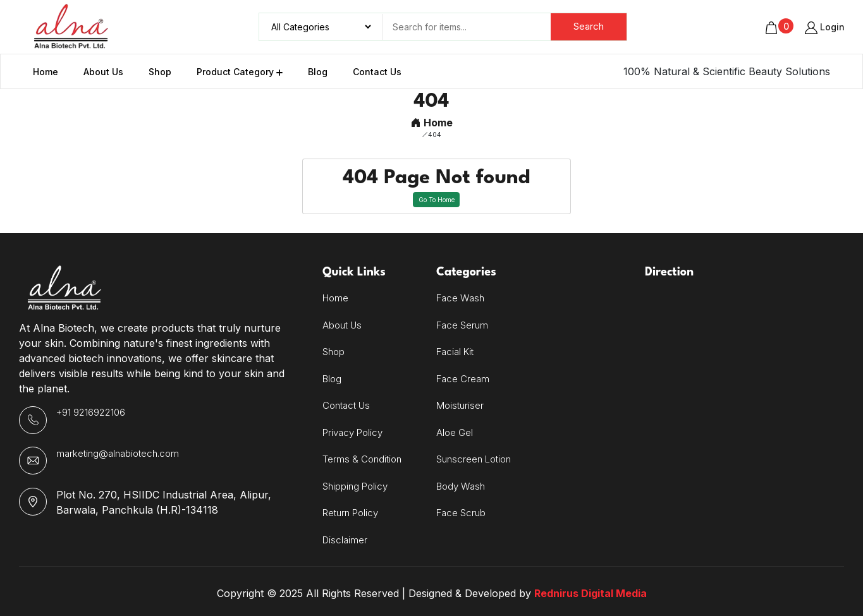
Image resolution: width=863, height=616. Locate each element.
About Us (342, 325)
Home (432, 123)
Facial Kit (455, 352)
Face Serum (462, 325)
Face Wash (460, 298)
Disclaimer (345, 540)
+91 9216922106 (91, 412)
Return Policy (350, 513)
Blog (332, 379)
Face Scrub (461, 513)
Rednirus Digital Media (591, 593)
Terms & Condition (362, 459)
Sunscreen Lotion (474, 459)
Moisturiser (460, 405)
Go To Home (437, 200)
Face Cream (463, 379)
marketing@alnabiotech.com (118, 453)
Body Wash (461, 486)
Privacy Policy (352, 432)
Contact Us (346, 405)
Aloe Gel (455, 432)
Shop (334, 352)
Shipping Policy (355, 486)
